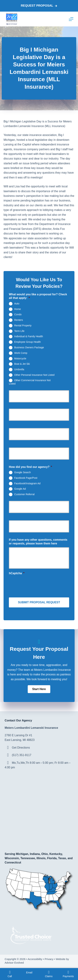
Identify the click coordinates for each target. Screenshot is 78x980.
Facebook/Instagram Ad (27, 483)
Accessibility (35, 959)
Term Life (19, 331)
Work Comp (21, 353)
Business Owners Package (29, 347)
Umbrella (19, 369)
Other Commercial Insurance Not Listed (30, 382)
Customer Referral (24, 494)
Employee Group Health (27, 342)
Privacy (49, 959)
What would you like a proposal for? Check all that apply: (38, 296)
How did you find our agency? (30, 467)
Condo (18, 314)
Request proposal (39, 6)
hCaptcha (17, 573)
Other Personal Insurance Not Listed (34, 375)
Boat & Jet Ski (22, 364)
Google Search (22, 472)
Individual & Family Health (29, 336)
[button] (39, 689)
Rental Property (23, 325)
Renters (19, 320)
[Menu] (71, 19)
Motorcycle (20, 358)
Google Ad (20, 489)
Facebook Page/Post (26, 478)
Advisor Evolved (15, 963)
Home (18, 309)
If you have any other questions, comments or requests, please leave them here (38, 542)
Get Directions (21, 748)
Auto (17, 304)
